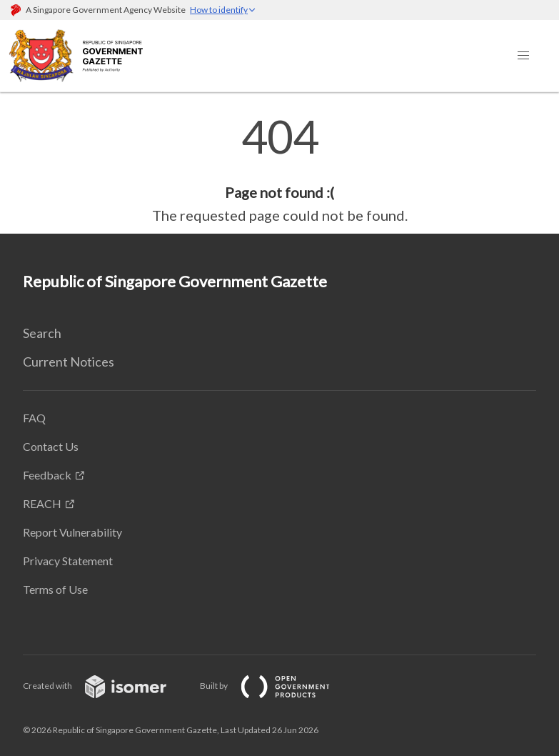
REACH (42, 503)
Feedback (47, 475)
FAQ (34, 418)
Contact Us (51, 446)
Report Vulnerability (72, 532)
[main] (279, 170)
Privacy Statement (68, 561)
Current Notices (69, 362)
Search (42, 333)
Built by (276, 686)
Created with (106, 686)
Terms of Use (55, 589)
